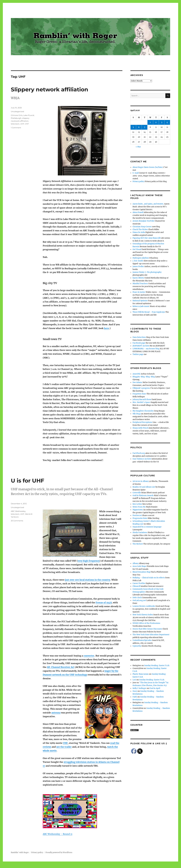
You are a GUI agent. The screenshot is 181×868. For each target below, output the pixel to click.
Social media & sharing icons (75, 866)
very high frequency (89, 561)
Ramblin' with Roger (20, 852)
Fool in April (155, 688)
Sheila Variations (140, 533)
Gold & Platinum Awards (143, 495)
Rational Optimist (140, 301)
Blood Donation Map (141, 572)
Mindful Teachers (140, 284)
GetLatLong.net (139, 600)
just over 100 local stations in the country (88, 580)
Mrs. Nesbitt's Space (141, 402)
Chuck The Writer (140, 229)
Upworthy (137, 646)
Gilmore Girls (17, 115)
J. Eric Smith (138, 261)
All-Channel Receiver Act (61, 667)
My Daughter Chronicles (143, 411)
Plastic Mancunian (141, 674)
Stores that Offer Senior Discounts (147, 629)
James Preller (138, 266)
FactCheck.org (139, 453)
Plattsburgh (16, 118)
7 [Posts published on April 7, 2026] (145, 127)
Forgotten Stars (139, 394)
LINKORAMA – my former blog (146, 349)
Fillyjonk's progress (141, 388)
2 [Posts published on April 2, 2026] (156, 122)
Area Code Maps (139, 566)
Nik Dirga (137, 414)
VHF (27, 124)
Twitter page (138, 354)
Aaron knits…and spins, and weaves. (148, 204)
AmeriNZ (136, 374)
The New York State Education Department (151, 635)
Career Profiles (139, 583)
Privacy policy (138, 181)
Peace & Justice (139, 292)
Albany (136, 563)
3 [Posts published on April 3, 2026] (162, 122)
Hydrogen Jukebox (141, 258)
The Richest (138, 544)
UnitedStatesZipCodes (142, 640)
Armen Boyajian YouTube (143, 221)
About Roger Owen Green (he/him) (148, 167)
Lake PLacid (29, 115)
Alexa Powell (138, 212)
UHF (22, 124)
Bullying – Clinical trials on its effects (149, 578)
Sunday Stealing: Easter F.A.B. (157, 666)
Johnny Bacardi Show (142, 399)
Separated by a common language (147, 527)
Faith (135, 697)
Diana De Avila (139, 232)
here (106, 328)
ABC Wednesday (18, 511)
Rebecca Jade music (141, 306)
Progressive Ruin (140, 518)
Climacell (136, 586)
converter (89, 656)
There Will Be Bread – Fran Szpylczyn (149, 312)
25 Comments (17, 521)
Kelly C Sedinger (139, 688)
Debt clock (137, 598)
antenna (56, 713)
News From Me (139, 507)
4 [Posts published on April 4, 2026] (167, 122)
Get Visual (137, 249)
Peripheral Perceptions (142, 422)
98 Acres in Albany (141, 481)
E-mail (136, 173)
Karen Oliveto (138, 278)
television (15, 124)
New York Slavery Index (143, 615)
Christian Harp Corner (142, 227)
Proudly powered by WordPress (59, 852)
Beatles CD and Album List (144, 487)
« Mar (138, 147)
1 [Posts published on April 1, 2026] (150, 122)
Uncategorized (17, 111)
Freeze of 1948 (104, 603)
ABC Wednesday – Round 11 (58, 834)
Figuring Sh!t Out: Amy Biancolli (146, 238)
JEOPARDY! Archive (141, 346)
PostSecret (137, 515)
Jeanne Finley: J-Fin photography (147, 272)
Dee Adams (137, 382)
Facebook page (139, 343)
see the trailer (64, 747)
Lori (134, 680)
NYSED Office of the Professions (146, 623)
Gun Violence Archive (142, 459)
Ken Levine (137, 504)
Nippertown (138, 510)
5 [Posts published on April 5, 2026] (133, 127)
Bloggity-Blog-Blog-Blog (144, 377)
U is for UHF (28, 481)
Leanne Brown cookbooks (144, 606)
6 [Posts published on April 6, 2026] (139, 127)
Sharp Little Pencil (140, 428)
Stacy (135, 691)
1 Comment (16, 128)
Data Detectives (139, 337)
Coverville (137, 493)
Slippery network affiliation (50, 89)
